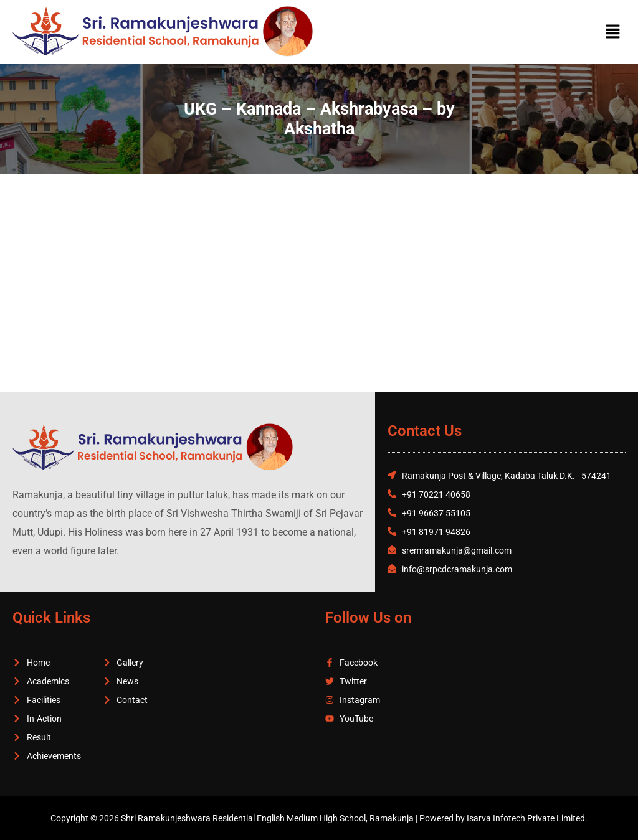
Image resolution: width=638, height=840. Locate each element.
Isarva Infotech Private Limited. (527, 818)
